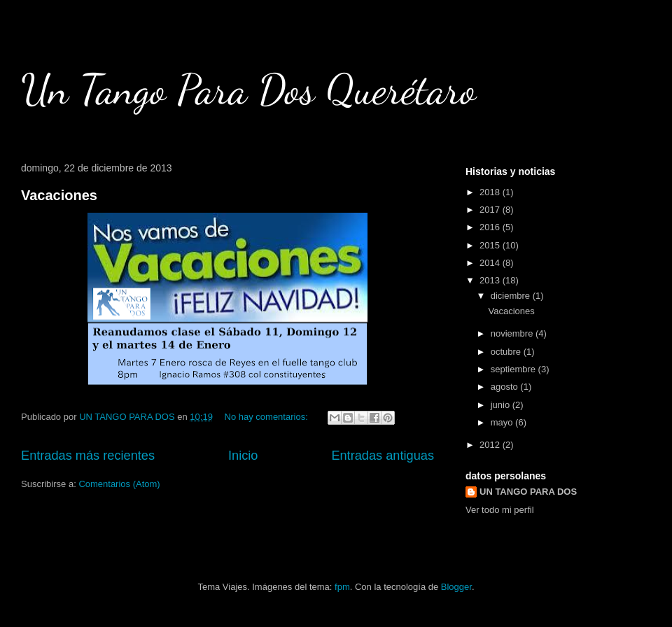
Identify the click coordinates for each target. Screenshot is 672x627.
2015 (491, 245)
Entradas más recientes (88, 456)
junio (502, 405)
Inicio (243, 456)
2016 (491, 227)
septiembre (514, 369)
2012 (491, 445)
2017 (491, 210)
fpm (342, 587)
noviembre (513, 333)
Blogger (456, 587)
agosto (506, 387)
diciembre (512, 296)
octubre (507, 352)
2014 (491, 263)
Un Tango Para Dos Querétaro (248, 90)
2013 (491, 280)
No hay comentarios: (268, 417)
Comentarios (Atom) (119, 484)
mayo (503, 422)
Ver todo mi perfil (500, 510)
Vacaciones (59, 195)
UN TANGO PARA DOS (528, 492)
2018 (491, 192)
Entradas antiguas (383, 456)
